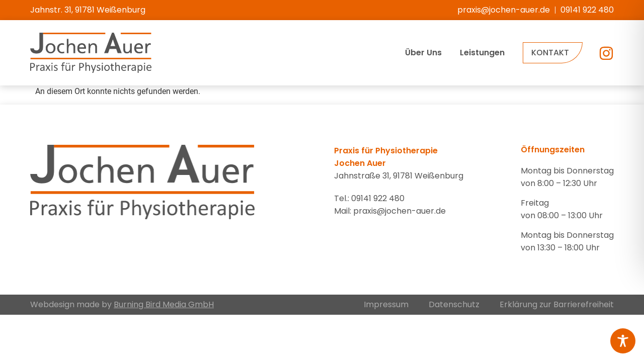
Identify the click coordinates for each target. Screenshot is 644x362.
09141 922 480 (378, 198)
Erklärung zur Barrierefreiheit (557, 304)
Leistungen (482, 53)
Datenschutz (454, 304)
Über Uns (423, 53)
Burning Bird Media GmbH (164, 304)
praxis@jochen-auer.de (399, 211)
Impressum (386, 304)
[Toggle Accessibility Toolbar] (623, 341)
